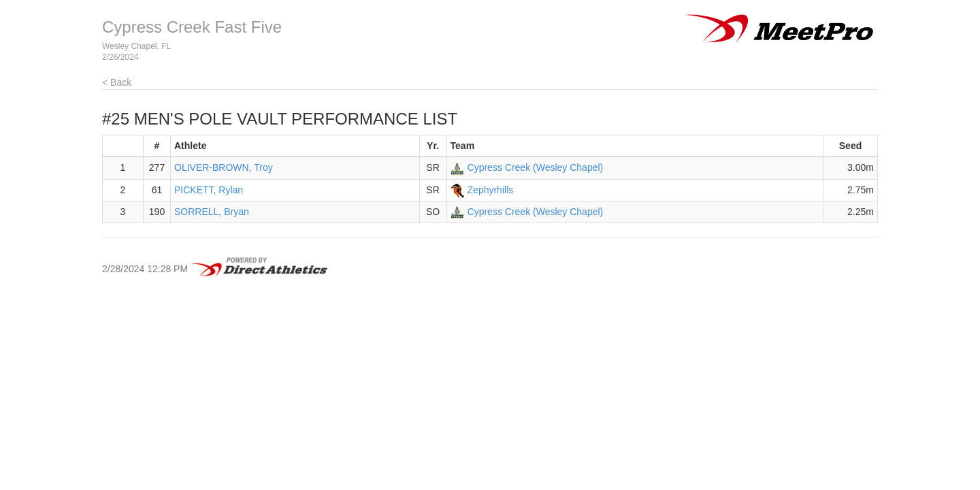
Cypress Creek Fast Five (192, 27)
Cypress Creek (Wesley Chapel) (536, 167)
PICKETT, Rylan (209, 190)
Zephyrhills (491, 190)
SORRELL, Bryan (212, 212)
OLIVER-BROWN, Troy (224, 167)
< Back (117, 82)
